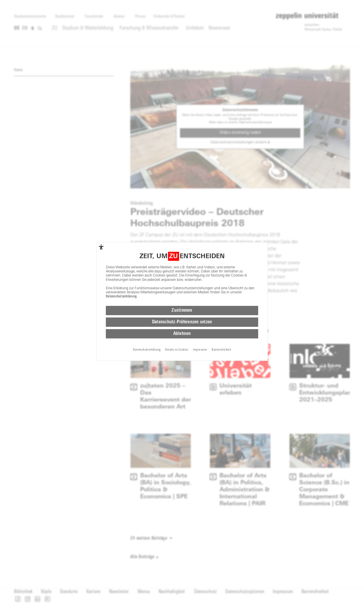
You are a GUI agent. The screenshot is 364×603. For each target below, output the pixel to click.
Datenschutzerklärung (121, 296)
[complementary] (101, 247)
